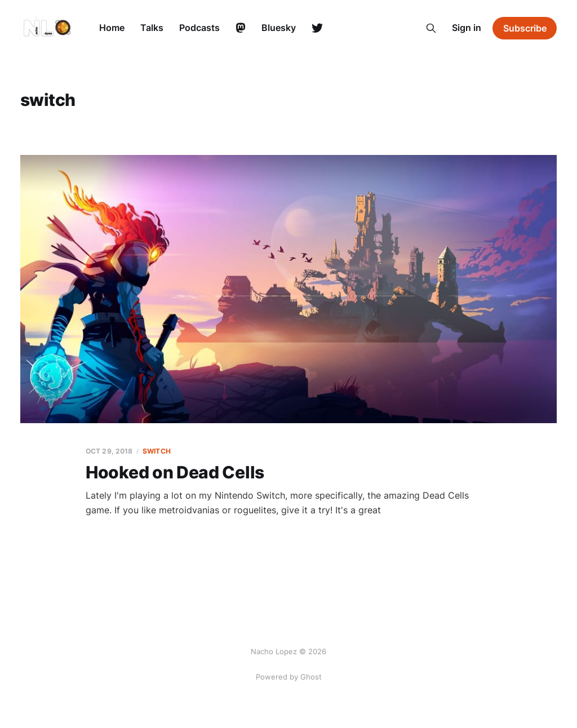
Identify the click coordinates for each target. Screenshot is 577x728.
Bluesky (279, 28)
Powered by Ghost (289, 677)
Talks (152, 28)
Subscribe (525, 28)
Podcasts (199, 28)
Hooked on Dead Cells (175, 472)
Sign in (467, 28)
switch (157, 451)
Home (112, 28)
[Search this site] (431, 28)
